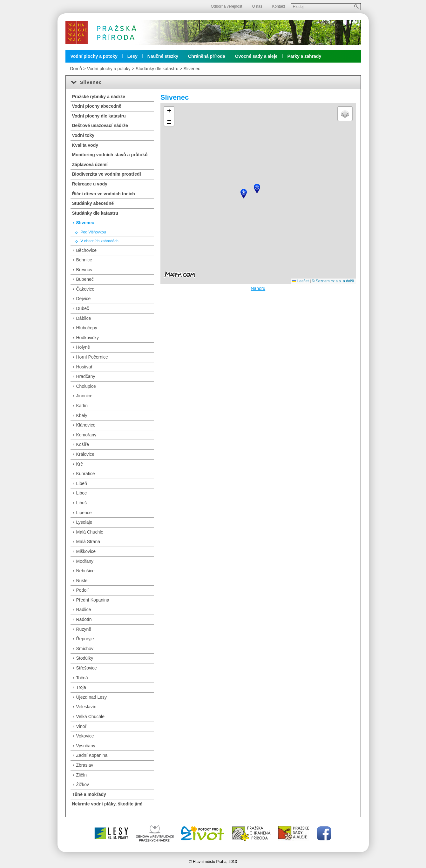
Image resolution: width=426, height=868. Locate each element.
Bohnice (84, 260)
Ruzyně (84, 629)
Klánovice (86, 425)
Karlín (82, 406)
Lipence (84, 513)
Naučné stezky (163, 56)
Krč (80, 464)
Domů (76, 69)
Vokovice (85, 736)
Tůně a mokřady (89, 794)
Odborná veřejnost (227, 6)
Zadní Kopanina (92, 755)
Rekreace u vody (90, 184)
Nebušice (85, 571)
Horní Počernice (92, 357)
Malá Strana (88, 542)
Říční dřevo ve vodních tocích (104, 194)
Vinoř (81, 726)
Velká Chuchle (91, 717)
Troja (81, 687)
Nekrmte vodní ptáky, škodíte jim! (107, 804)
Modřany (85, 561)
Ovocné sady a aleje (256, 56)
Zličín (81, 775)
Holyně (83, 347)
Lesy (132, 56)
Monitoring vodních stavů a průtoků (110, 155)
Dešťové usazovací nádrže (100, 125)
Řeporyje (85, 639)
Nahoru (258, 288)
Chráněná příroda (207, 56)
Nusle (82, 581)
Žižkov (83, 784)
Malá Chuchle (90, 532)
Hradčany (86, 376)
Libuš (81, 503)
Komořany (86, 435)
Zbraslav (85, 765)
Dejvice (84, 299)
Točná (82, 678)
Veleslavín (86, 707)
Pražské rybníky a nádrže (99, 97)
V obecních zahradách (100, 241)
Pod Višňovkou (93, 232)
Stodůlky (85, 658)
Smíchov (85, 649)
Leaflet (300, 281)
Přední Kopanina (93, 600)
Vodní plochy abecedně (97, 106)
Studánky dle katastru (157, 69)
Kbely (82, 415)
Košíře (83, 444)
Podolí (83, 590)
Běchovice (87, 250)
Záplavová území (90, 165)
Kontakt (278, 6)
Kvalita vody (85, 145)
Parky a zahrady (304, 56)
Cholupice (86, 386)
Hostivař (84, 367)
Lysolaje (84, 522)
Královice (85, 454)
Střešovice (87, 668)
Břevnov (84, 270)
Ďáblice (84, 318)
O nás (257, 6)
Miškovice (86, 551)
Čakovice (85, 289)
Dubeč (83, 308)
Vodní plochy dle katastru (99, 116)
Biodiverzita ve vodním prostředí (107, 174)
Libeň (82, 483)
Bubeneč (85, 279)
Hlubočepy (87, 328)
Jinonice (84, 396)
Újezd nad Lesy (92, 697)
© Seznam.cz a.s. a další (333, 281)
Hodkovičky (88, 338)
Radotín (84, 619)
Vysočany (86, 746)
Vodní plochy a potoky (94, 56)
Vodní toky (83, 135)
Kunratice (86, 474)
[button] (257, 189)
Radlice (84, 609)
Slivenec (192, 69)
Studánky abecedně (93, 203)
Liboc (81, 493)
